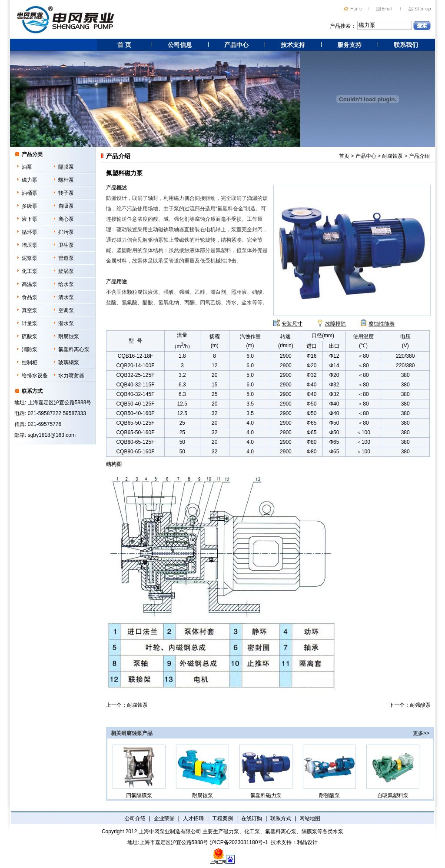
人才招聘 (193, 818)
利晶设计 (307, 842)
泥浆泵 (30, 258)
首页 (344, 156)
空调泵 (66, 310)
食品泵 (30, 297)
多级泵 (30, 206)
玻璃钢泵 (69, 362)
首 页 (124, 45)
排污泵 (66, 232)
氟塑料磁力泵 (266, 772)
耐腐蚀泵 (69, 336)
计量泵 (30, 323)
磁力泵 (30, 180)
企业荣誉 (164, 818)
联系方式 (281, 818)
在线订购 (252, 818)
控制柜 (30, 362)
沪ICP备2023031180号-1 (239, 842)
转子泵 (66, 193)
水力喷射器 (71, 376)
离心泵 (66, 219)
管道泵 (66, 258)
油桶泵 (30, 193)
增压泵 (30, 245)
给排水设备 (35, 376)
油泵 (27, 167)
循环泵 (30, 232)
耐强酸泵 (420, 705)
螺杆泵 (66, 180)
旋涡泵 (66, 271)
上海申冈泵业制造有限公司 (170, 831)
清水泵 (66, 297)
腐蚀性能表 (382, 324)
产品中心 (236, 45)
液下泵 (30, 219)
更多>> (421, 733)
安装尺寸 (292, 324)
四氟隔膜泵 (139, 772)
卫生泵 (66, 245)
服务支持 (349, 45)
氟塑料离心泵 (74, 349)
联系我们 (406, 45)
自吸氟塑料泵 (393, 772)
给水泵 (66, 284)
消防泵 (30, 349)
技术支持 (293, 45)
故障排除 (335, 324)
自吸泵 (66, 206)
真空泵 (30, 310)
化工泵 (30, 271)
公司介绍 (135, 818)
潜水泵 (66, 323)
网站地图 (310, 818)
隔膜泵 (66, 167)
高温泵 (30, 284)
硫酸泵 (30, 336)
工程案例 (222, 818)
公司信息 (180, 45)
